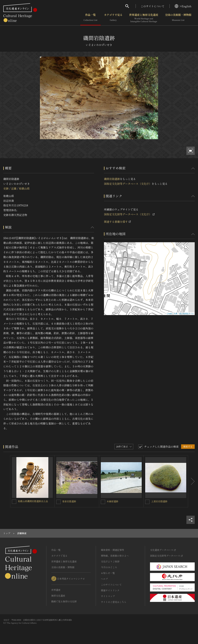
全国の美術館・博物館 (178, 18)
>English (183, 6)
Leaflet (170, 314)
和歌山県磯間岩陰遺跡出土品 (33, 501)
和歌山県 (24, 188)
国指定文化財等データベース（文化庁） (128, 184)
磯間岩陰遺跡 (112, 179)
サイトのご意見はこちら (114, 602)
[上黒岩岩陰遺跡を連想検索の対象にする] (147, 502)
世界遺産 (56, 590)
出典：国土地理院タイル (184, 314)
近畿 (14, 188)
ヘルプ (104, 579)
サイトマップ (108, 596)
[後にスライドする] (191, 481)
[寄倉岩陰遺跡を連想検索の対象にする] (58, 502)
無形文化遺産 (58, 596)
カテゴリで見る (113, 18)
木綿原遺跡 (113, 501)
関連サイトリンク (110, 590)
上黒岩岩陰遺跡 (159, 501)
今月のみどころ (109, 567)
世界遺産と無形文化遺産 (144, 18)
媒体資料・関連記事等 (112, 550)
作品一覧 (90, 18)
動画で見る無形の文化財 (64, 601)
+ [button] (109, 247)
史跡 (6, 188)
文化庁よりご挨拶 (110, 561)
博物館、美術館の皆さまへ (115, 556)
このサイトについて (153, 6)
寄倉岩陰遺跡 (69, 501)
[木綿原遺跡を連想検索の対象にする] (103, 502)
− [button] (109, 252)
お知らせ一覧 (108, 573)
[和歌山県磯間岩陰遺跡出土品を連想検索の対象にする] (14, 502)
